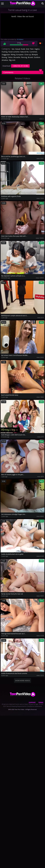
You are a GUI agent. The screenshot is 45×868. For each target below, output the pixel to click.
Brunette (17, 57)
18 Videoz (20, 39)
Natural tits (25, 52)
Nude (23, 49)
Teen (32, 49)
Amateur (5, 60)
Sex (13, 49)
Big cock (12, 60)
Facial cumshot (14, 52)
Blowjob (35, 55)
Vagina (37, 49)
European (20, 55)
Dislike (33, 44)
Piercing (24, 57)
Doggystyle (6, 55)
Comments (23, 72)
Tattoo (10, 57)
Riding (13, 55)
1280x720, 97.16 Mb (20, 66)
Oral (27, 49)
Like (5, 44)
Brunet (30, 57)
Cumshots (33, 52)
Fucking (5, 52)
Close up (28, 55)
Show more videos (22, 681)
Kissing (4, 57)
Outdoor (37, 57)
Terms (41, 702)
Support (32, 702)
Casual (18, 49)
